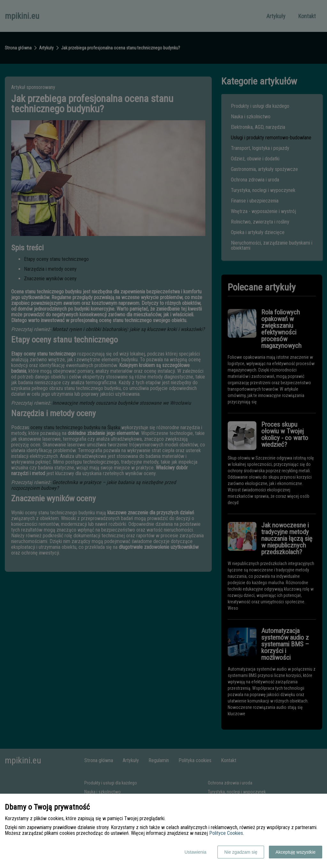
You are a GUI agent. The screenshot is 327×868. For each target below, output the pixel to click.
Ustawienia (195, 852)
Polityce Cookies (226, 833)
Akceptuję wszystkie (296, 852)
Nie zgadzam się (241, 852)
